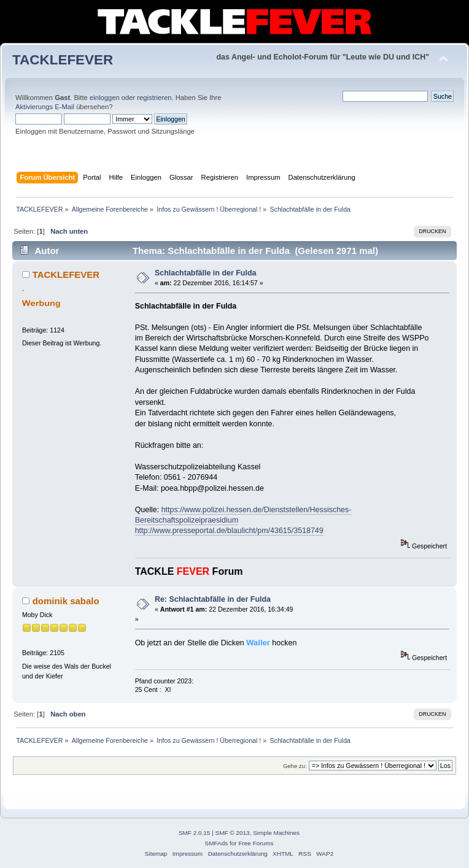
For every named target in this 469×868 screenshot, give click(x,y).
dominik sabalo (66, 601)
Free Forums (256, 843)
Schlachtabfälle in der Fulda (206, 273)
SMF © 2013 (233, 833)
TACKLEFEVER (63, 60)
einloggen (105, 98)
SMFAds (217, 843)
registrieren (154, 98)
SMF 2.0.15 (195, 833)
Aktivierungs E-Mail (45, 107)
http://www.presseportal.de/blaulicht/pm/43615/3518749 (229, 531)
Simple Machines (276, 833)
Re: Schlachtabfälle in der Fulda (213, 599)
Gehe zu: (295, 766)
